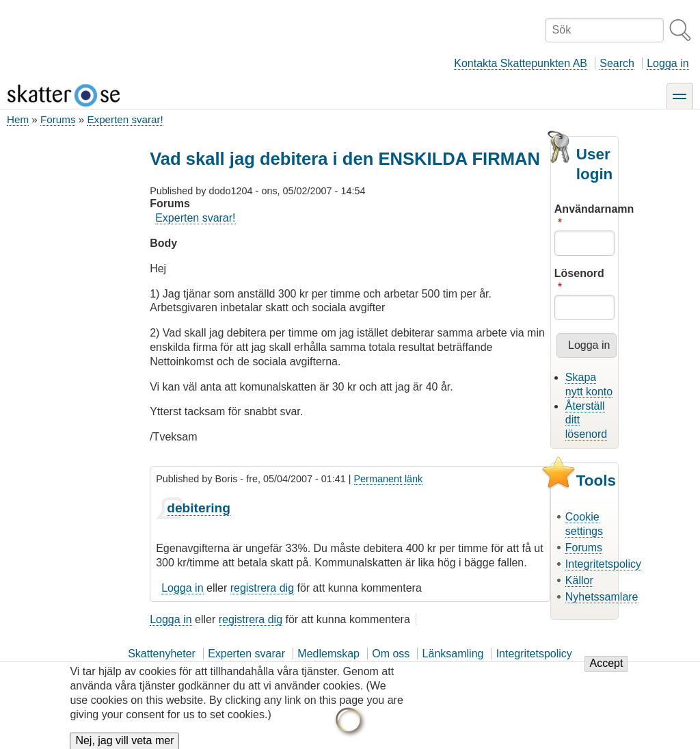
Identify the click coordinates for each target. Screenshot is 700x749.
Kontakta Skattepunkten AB (521, 63)
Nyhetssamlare (602, 597)
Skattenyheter (162, 654)
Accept (606, 669)
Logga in (668, 63)
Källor (579, 580)
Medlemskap (328, 654)
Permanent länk (389, 479)
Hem (18, 119)
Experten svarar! (125, 119)
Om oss (391, 654)
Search (617, 63)
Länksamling (453, 654)
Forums (58, 119)
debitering (199, 508)
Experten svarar (246, 654)
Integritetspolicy (603, 564)
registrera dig (262, 588)
